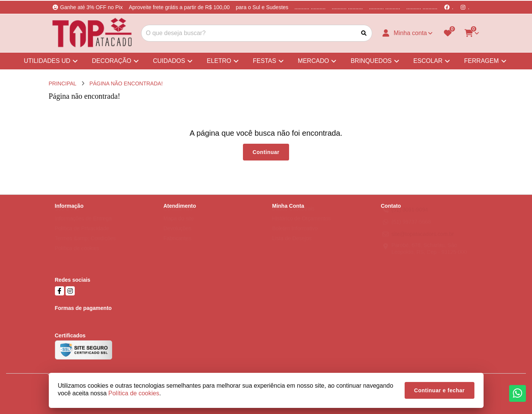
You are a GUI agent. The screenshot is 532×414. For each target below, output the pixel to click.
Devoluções (178, 236)
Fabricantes (178, 246)
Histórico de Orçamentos (302, 226)
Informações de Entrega (83, 226)
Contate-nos (178, 216)
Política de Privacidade (82, 236)
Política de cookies (77, 255)
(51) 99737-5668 (411, 229)
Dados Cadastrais (293, 216)
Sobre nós (67, 216)
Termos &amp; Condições (85, 246)
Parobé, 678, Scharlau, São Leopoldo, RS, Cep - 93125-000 (429, 256)
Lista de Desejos (292, 246)
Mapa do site (179, 226)
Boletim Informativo (295, 236)
